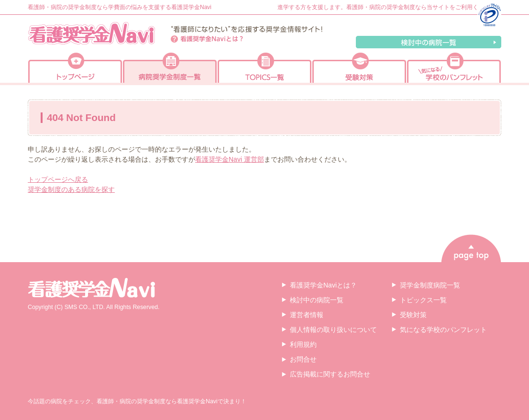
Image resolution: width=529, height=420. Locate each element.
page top (471, 248)
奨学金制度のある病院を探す (71, 189)
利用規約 (303, 344)
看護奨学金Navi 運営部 (230, 159)
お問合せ (303, 359)
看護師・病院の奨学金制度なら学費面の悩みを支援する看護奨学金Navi (120, 7)
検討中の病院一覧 (429, 42)
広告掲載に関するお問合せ (330, 374)
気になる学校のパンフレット (443, 330)
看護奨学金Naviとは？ (207, 39)
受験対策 (413, 315)
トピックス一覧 (423, 300)
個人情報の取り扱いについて (333, 330)
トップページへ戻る (58, 179)
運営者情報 (307, 315)
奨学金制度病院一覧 (430, 285)
